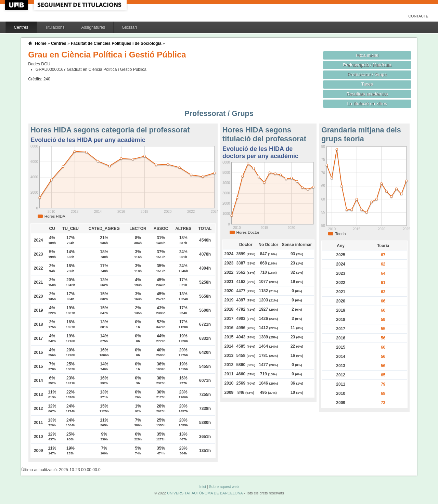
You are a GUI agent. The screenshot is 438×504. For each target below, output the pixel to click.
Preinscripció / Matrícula (367, 65)
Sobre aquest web (224, 487)
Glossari (129, 27)
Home (41, 43)
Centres (21, 27)
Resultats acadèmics (367, 94)
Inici (202, 487)
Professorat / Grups (367, 74)
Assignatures (93, 27)
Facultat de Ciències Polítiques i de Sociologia (116, 43)
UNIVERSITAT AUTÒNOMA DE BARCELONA (205, 493)
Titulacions (55, 27)
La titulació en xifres (367, 104)
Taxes (367, 84)
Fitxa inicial (367, 55)
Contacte (418, 16)
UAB (17, 5)
